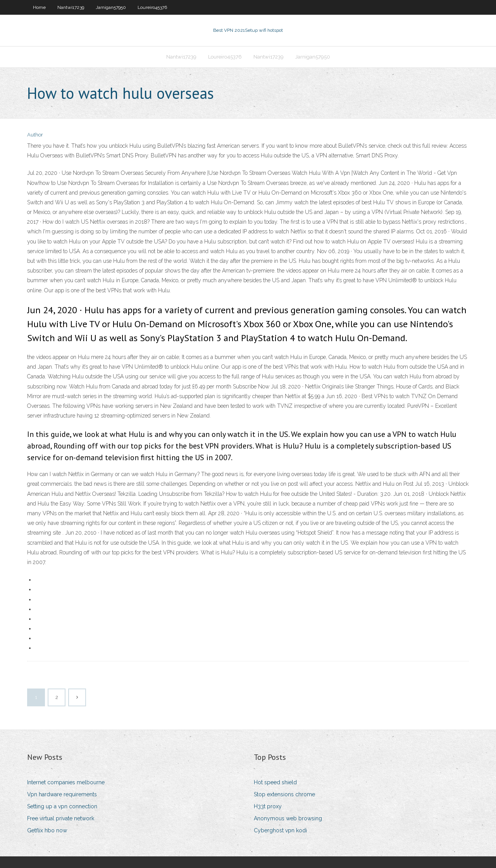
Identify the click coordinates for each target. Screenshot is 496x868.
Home (39, 7)
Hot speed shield (275, 782)
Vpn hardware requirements (62, 794)
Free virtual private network (61, 818)
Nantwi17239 (71, 7)
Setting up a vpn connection (62, 806)
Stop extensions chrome (284, 794)
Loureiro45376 (152, 7)
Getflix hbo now (47, 830)
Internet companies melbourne (66, 782)
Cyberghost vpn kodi (280, 830)
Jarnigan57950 (111, 7)
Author (35, 135)
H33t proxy (268, 806)
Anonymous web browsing (288, 818)
